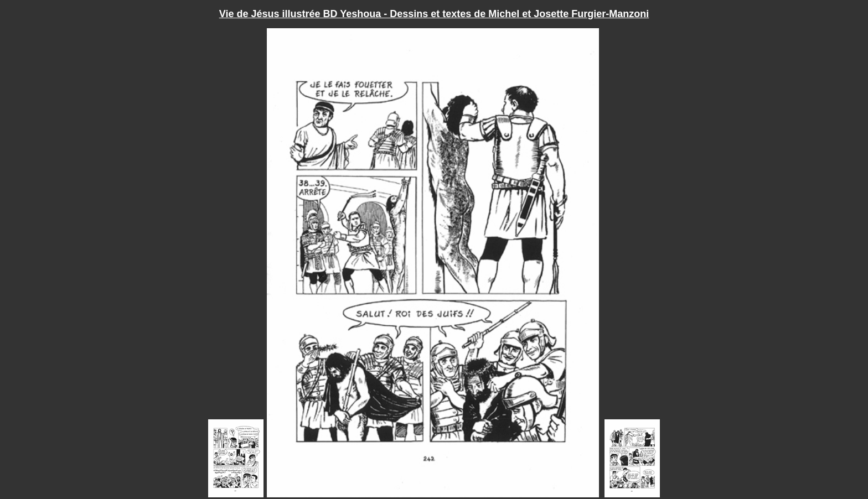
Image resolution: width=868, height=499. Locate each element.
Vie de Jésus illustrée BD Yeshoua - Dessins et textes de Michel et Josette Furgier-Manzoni (434, 14)
